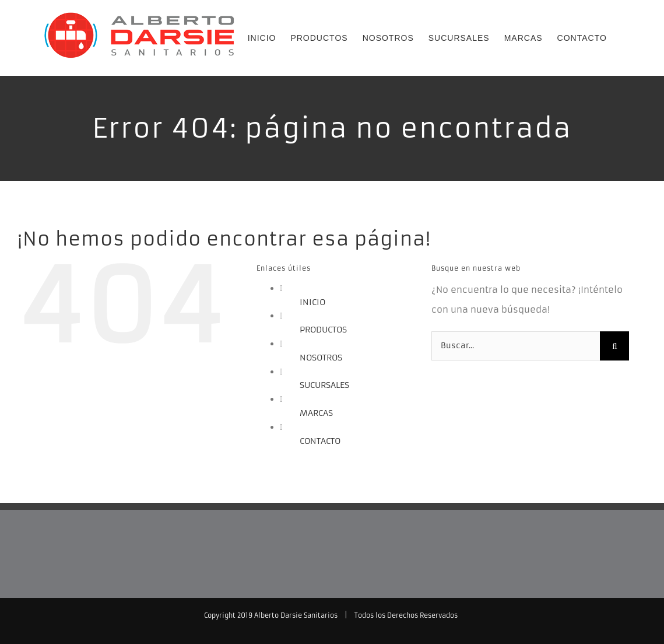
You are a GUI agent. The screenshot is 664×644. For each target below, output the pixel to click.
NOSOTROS (321, 358)
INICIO (312, 302)
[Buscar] (614, 346)
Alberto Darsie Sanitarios (296, 615)
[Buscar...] (516, 346)
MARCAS (316, 413)
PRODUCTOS (323, 330)
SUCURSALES (324, 385)
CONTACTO (320, 441)
